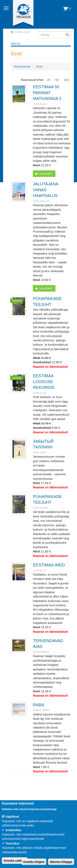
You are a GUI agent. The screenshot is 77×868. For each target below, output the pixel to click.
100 (66, 80)
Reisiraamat (22, 66)
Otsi (68, 35)
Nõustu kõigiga (61, 862)
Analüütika (13, 830)
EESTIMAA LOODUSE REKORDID (44, 382)
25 (49, 80)
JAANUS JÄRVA (41, 710)
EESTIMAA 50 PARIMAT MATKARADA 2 (47, 93)
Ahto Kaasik (40, 508)
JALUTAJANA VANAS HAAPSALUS (45, 190)
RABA (38, 705)
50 (57, 80)
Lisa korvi (45, 174)
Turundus (13, 843)
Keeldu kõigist (34, 862)
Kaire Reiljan (41, 201)
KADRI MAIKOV (41, 652)
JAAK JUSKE (40, 453)
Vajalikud (12, 817)
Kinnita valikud (15, 861)
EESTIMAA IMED (49, 565)
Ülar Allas (40, 104)
